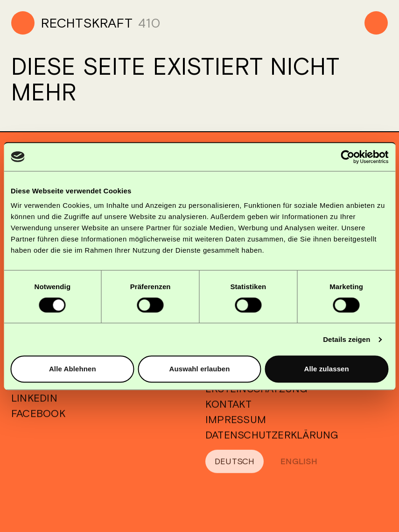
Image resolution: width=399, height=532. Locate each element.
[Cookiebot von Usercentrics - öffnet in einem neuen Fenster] (347, 157)
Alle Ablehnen (73, 369)
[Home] (72, 23)
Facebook (38, 419)
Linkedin (34, 404)
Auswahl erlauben (200, 369)
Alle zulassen (326, 369)
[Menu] (376, 23)
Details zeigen (346, 339)
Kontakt (229, 410)
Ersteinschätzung (257, 394)
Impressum (236, 425)
